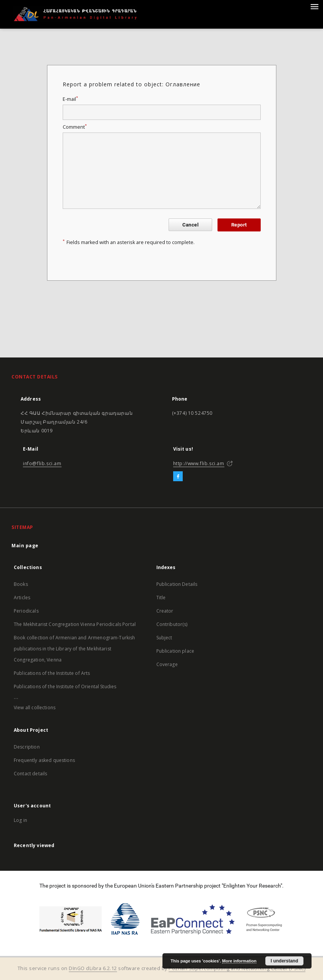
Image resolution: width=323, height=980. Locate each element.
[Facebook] (178, 477)
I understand (284, 961)
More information (239, 961)
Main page (25, 546)
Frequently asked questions (44, 760)
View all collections (35, 708)
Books (21, 584)
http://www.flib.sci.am (199, 463)
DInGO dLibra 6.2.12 (93, 968)
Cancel (190, 225)
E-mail (70, 99)
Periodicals (26, 611)
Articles (22, 598)
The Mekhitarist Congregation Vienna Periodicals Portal (75, 624)
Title (161, 598)
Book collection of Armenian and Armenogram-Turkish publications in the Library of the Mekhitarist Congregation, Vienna (75, 649)
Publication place (175, 651)
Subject (164, 638)
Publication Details (177, 584)
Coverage (167, 664)
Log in (20, 820)
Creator (165, 611)
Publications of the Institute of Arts (52, 673)
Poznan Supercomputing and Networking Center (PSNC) (237, 968)
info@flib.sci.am (42, 463)
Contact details (30, 774)
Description (27, 747)
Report (239, 225)
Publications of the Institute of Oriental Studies (65, 686)
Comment (75, 127)
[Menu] (314, 6)
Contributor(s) (172, 624)
